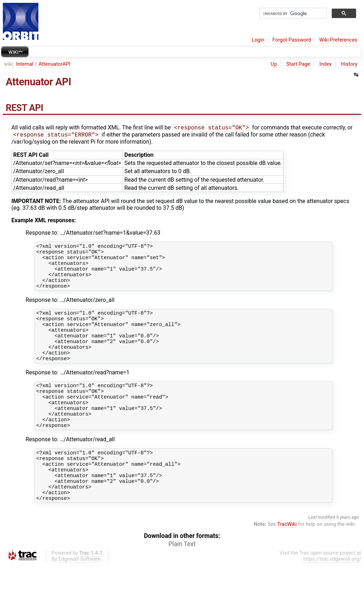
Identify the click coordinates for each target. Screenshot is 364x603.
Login (258, 40)
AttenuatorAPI (54, 64)
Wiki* (15, 52)
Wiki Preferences (338, 40)
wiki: (9, 64)
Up (274, 64)
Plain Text (182, 582)
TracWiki (287, 562)
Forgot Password (292, 40)
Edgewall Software (79, 597)
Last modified (322, 555)
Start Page (298, 64)
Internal (25, 64)
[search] (292, 14)
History (349, 64)
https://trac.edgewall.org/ (332, 597)
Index (326, 64)
